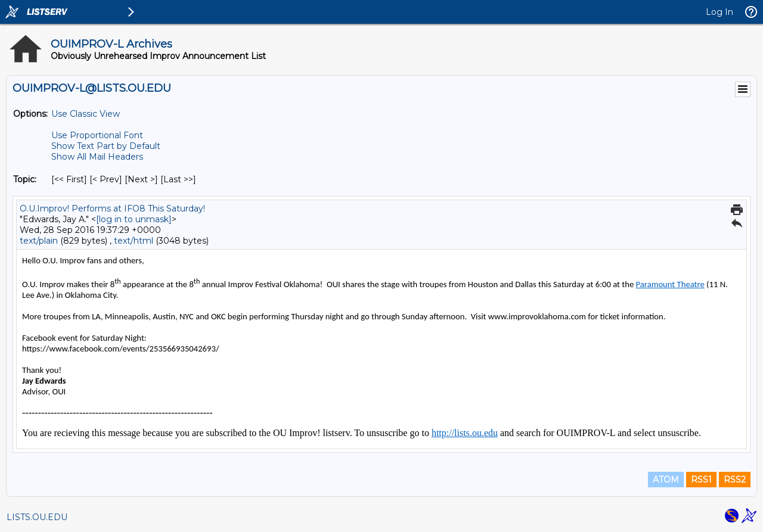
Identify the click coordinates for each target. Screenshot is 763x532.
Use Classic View (86, 114)
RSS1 (701, 480)
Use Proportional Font (97, 135)
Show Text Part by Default (106, 146)
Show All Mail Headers (97, 157)
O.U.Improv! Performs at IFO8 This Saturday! (112, 209)
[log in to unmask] (134, 219)
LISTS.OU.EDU (37, 517)
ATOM (666, 480)
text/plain (39, 241)
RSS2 (735, 480)
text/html (134, 241)
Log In (719, 12)
